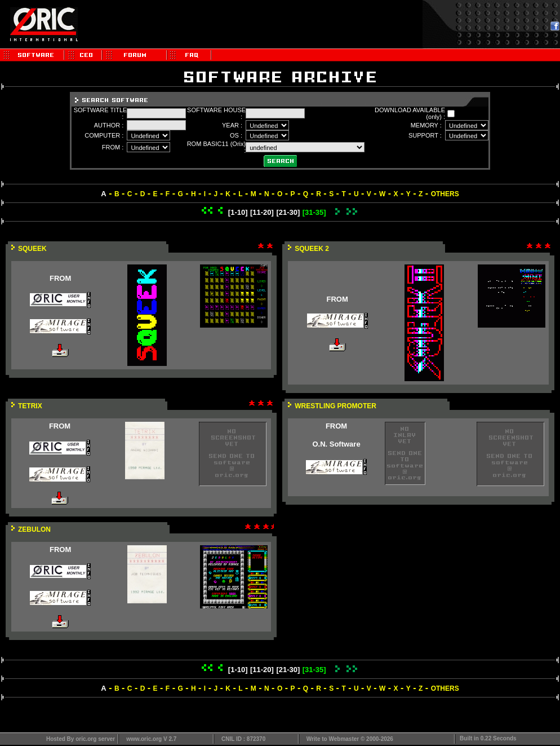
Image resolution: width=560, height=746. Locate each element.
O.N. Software (336, 444)
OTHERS (445, 194)
